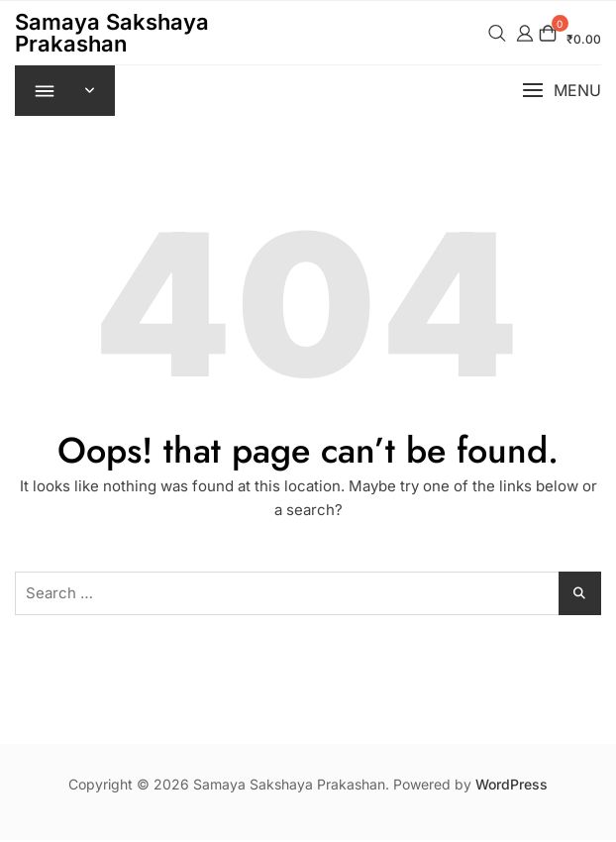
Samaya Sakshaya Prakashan (112, 33)
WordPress (512, 786)
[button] (562, 92)
